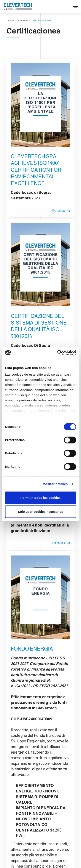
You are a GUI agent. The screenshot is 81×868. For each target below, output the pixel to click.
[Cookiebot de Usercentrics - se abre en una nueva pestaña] (58, 353)
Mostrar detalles (55, 484)
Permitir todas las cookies (41, 498)
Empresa (23, 20)
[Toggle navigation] (75, 6)
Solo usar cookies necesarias (40, 512)
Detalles (62, 211)
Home (11, 20)
